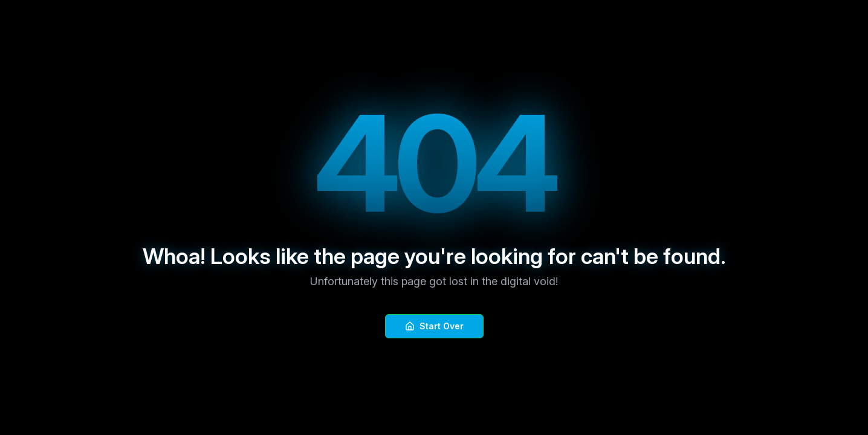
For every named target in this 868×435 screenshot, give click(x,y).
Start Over (434, 326)
